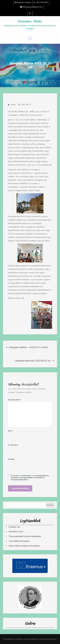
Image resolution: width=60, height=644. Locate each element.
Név (11, 431)
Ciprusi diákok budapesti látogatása (24, 546)
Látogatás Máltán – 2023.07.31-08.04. (28, 347)
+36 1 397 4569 (41, 2)
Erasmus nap (14, 527)
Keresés (50, 505)
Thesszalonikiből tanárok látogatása (25, 536)
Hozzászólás (15, 400)
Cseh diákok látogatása (19, 541)
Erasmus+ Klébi (30, 21)
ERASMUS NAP (16, 532)
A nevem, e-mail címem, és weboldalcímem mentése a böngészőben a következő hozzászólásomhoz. (30, 477)
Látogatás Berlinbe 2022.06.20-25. (33, 361)
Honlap (11, 459)
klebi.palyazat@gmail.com (31, 7)
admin (13, 105)
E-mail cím (13, 445)
